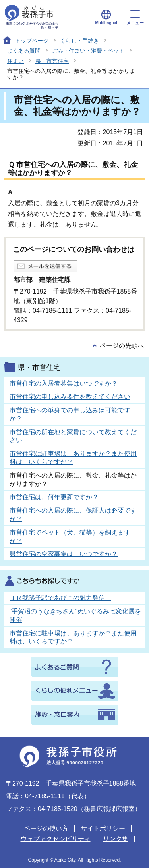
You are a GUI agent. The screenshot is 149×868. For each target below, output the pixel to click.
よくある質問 (24, 51)
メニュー (135, 18)
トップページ (32, 41)
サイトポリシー (103, 828)
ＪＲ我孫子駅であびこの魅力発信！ (60, 598)
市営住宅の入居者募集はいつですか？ (64, 383)
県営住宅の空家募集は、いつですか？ (64, 554)
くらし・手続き (79, 41)
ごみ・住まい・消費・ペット (88, 51)
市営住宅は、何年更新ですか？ (54, 497)
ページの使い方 (46, 828)
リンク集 (116, 839)
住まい (15, 61)
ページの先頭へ (122, 346)
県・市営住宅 (52, 61)
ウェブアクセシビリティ (56, 839)
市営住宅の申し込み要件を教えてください (70, 397)
